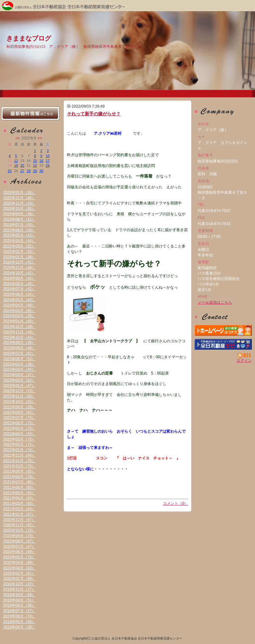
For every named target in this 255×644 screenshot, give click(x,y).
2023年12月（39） (19, 327)
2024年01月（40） (19, 321)
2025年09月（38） (19, 214)
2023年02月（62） (19, 380)
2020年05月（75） (19, 557)
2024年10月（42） (19, 273)
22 (35, 165)
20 (22, 165)
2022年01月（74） (19, 450)
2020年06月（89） (19, 552)
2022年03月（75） (19, 439)
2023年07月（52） (19, 353)
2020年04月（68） (19, 563)
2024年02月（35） (19, 316)
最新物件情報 (30, 113)
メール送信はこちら (215, 302)
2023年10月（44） (19, 337)
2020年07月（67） (19, 547)
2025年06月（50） (19, 230)
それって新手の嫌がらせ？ (94, 114)
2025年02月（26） (19, 252)
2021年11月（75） (19, 461)
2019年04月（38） (19, 627)
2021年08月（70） (19, 477)
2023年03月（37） (19, 375)
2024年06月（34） (19, 294)
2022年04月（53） (19, 434)
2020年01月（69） (19, 579)
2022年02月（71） (19, 444)
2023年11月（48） (19, 332)
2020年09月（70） (19, 536)
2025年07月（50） (19, 225)
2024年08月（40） (19, 284)
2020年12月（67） (19, 520)
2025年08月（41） (19, 219)
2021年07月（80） (19, 482)
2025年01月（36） (19, 257)
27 (22, 171)
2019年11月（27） (19, 589)
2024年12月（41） (19, 262)
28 (29, 171)
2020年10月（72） (19, 530)
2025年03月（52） (19, 246)
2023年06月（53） (19, 359)
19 (16, 165)
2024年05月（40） (19, 300)
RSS (245, 355)
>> (40, 138)
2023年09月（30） (19, 343)
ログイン (244, 360)
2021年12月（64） (19, 455)
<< (18, 138)
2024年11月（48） (19, 268)
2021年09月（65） (19, 471)
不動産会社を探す (223, 344)
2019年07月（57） (19, 611)
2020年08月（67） (19, 541)
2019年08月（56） (19, 605)
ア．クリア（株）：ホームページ (223, 330)
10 (47, 156)
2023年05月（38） (19, 364)
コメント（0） (175, 504)
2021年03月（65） (19, 504)
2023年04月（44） (19, 369)
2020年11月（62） (19, 525)
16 (41, 161)
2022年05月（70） (19, 428)
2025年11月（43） (19, 203)
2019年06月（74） (19, 616)
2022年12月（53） (19, 391)
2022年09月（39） (19, 407)
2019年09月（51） (19, 600)
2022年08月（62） (19, 413)
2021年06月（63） (19, 488)
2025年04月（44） (19, 241)
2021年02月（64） (19, 509)
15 (35, 161)
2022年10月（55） (19, 402)
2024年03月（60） (19, 311)
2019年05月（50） (19, 622)
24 (47, 165)
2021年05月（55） (19, 493)
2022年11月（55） (19, 396)
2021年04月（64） (19, 498)
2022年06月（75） (19, 423)
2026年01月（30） (19, 193)
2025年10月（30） (19, 208)
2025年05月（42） (19, 235)
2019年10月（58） (19, 595)
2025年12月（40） (19, 198)
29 (35, 171)
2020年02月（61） (19, 573)
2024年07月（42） (19, 289)
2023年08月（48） (19, 348)
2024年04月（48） (19, 305)
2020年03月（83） (19, 568)
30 (41, 171)
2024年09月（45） (19, 278)
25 (10, 171)
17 (47, 161)
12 (16, 161)
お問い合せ (223, 317)
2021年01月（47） (19, 514)
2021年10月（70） (19, 466)
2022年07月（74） (19, 418)
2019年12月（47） (19, 584)
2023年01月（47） (19, 386)
